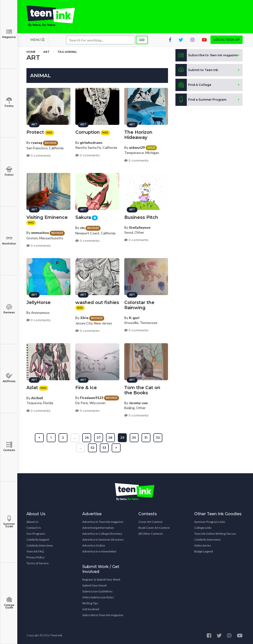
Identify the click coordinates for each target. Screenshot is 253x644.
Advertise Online (94, 545)
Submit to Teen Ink (197, 70)
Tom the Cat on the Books (142, 390)
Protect (35, 132)
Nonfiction (9, 240)
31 (146, 438)
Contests (9, 447)
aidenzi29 (137, 147)
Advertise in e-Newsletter (99, 551)
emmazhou (40, 233)
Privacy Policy (35, 557)
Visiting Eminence (47, 217)
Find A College (193, 85)
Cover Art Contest (150, 522)
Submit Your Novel (94, 585)
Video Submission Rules (98, 597)
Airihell (37, 398)
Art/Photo (9, 378)
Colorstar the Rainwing (139, 305)
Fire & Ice (86, 388)
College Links (203, 528)
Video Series (203, 545)
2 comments (38, 411)
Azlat (32, 388)
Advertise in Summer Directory (103, 540)
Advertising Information (98, 528)
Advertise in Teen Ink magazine (103, 522)
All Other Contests (151, 534)
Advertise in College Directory (102, 534)
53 (104, 448)
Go (142, 40)
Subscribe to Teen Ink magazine (103, 615)
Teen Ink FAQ (35, 551)
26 (87, 438)
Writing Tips (90, 603)
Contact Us (34, 528)
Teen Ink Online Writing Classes (215, 534)
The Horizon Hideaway (138, 135)
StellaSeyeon (140, 227)
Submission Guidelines (97, 591)
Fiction (9, 171)
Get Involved (91, 609)
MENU (37, 40)
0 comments (39, 156)
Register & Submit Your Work (101, 579)
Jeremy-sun (138, 403)
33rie (84, 318)
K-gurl (134, 318)
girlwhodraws (91, 142)
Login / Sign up (227, 40)
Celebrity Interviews (40, 545)
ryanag (37, 142)
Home (31, 52)
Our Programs (36, 534)
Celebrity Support (38, 540)
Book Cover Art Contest (154, 528)
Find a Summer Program (201, 100)
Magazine (9, 34)
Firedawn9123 (92, 398)
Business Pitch (141, 217)
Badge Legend (204, 551)
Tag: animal (67, 52)
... (75, 438)
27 (99, 438)
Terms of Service (38, 563)
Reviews (9, 309)
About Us (32, 522)
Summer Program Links (210, 522)
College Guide (9, 603)
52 (93, 448)
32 (158, 438)
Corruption (88, 132)
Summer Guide (9, 522)
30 (134, 438)
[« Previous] (39, 438)
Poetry (9, 103)
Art (46, 52)
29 (122, 438)
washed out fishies (97, 303)
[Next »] (116, 448)
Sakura (83, 217)
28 (110, 438)
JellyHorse (39, 303)
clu (82, 228)
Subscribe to (206, 55)
